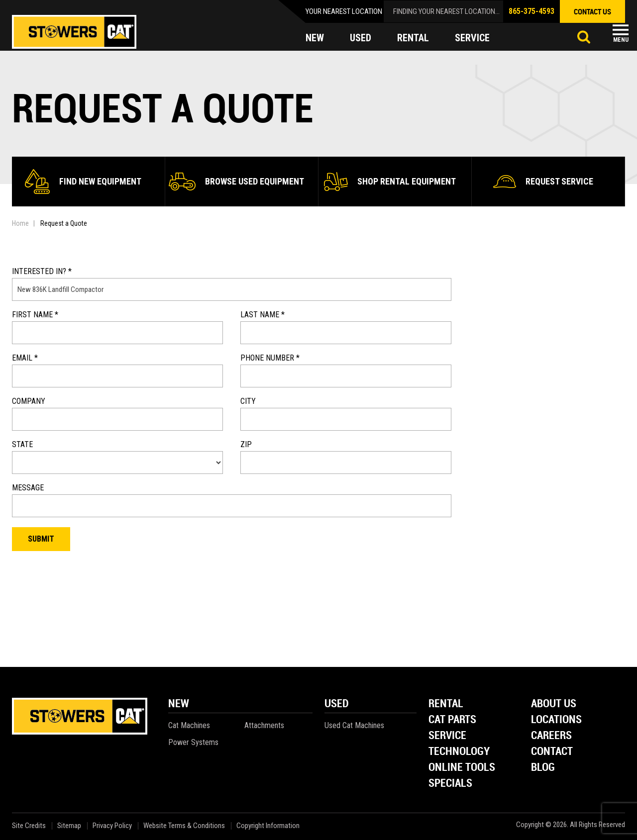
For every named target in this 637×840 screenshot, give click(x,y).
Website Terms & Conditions (184, 826)
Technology (459, 752)
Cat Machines (189, 725)
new (315, 38)
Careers (551, 736)
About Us (554, 704)
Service (447, 736)
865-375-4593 (531, 11)
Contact (552, 752)
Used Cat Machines (354, 725)
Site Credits (29, 826)
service (472, 38)
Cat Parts (452, 720)
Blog (543, 768)
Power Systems (193, 742)
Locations (556, 720)
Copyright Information (268, 826)
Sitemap (69, 826)
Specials (450, 784)
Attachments (264, 725)
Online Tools (462, 768)
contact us (592, 11)
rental (413, 38)
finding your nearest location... (446, 11)
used (361, 38)
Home (20, 223)
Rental (446, 704)
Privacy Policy (112, 826)
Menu (621, 40)
